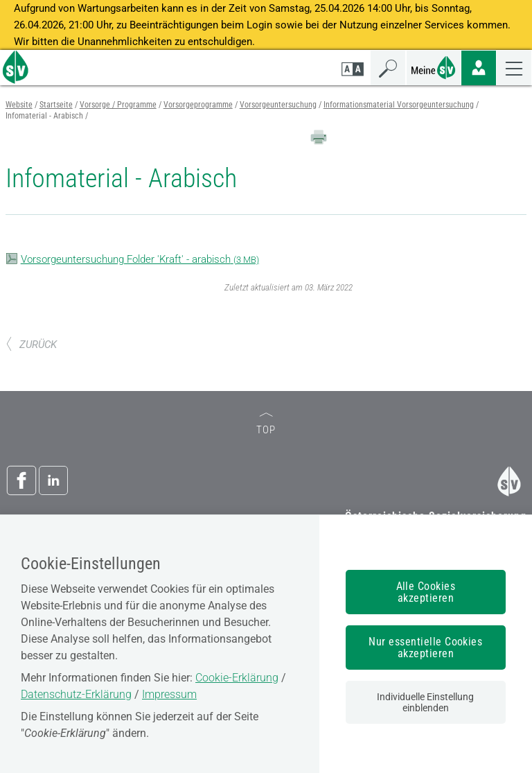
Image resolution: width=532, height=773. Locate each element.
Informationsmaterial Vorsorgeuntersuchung (399, 105)
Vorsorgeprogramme (198, 105)
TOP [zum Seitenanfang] (266, 425)
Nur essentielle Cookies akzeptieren (425, 648)
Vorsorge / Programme (118, 105)
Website (19, 105)
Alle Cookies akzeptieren (426, 592)
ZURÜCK (31, 345)
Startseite (56, 105)
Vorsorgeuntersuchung (278, 105)
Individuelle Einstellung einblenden (425, 702)
